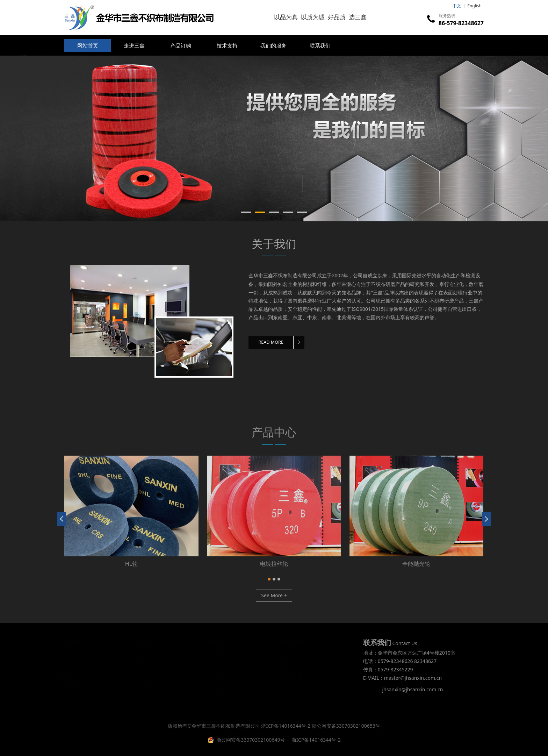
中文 (457, 6)
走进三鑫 (134, 45)
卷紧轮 (274, 569)
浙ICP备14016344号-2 (286, 726)
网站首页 (88, 45)
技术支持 (227, 45)
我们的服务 (273, 45)
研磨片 (416, 569)
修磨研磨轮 (131, 569)
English (474, 6)
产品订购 (181, 45)
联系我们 (320, 45)
